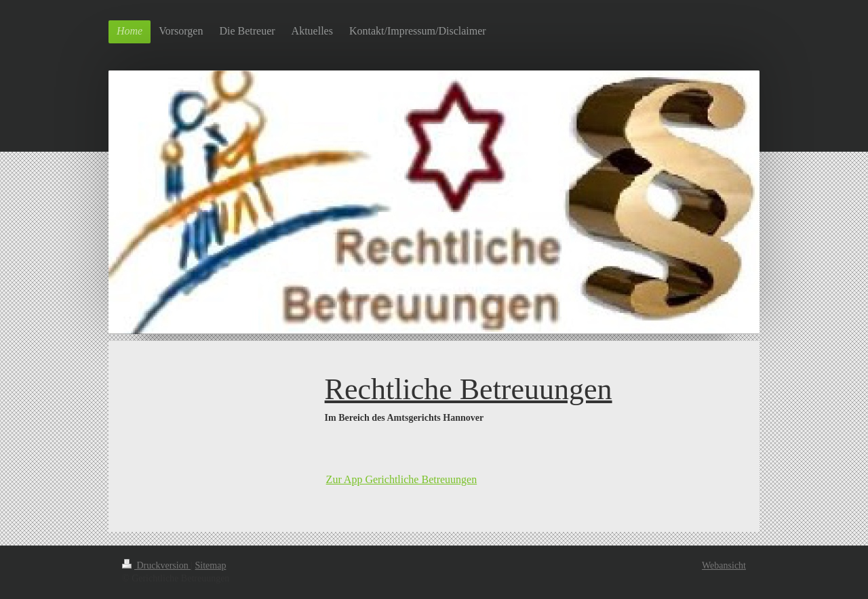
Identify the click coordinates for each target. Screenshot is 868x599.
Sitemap (211, 565)
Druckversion (156, 565)
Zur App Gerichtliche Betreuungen (402, 479)
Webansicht (724, 565)
